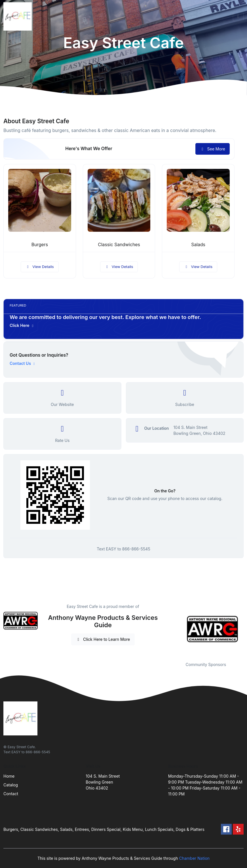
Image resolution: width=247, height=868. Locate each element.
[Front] (19, 16)
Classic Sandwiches (119, 245)
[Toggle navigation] (238, 16)
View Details (40, 267)
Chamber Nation (194, 858)
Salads (198, 245)
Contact (11, 794)
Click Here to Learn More (103, 639)
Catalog (11, 785)
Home (9, 776)
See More (213, 149)
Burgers (40, 245)
